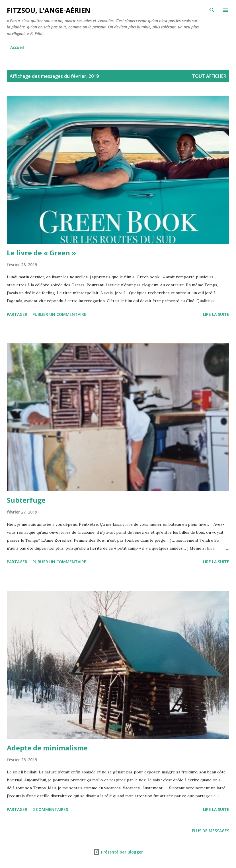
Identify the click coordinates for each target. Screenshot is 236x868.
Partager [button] (17, 314)
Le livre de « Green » (41, 253)
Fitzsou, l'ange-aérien (49, 10)
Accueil (17, 47)
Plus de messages (211, 831)
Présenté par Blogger (118, 852)
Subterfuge (26, 500)
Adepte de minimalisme (47, 748)
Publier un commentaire (59, 314)
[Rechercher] (212, 10)
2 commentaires (50, 809)
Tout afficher (209, 76)
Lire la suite (216, 314)
